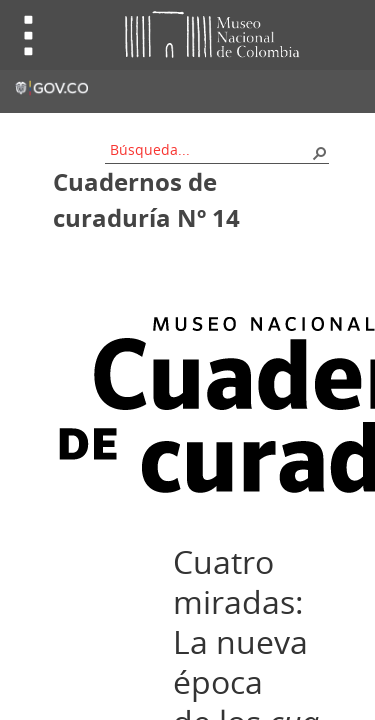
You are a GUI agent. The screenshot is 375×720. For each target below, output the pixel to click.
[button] (319, 152)
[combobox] (210, 149)
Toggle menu (29, 35)
